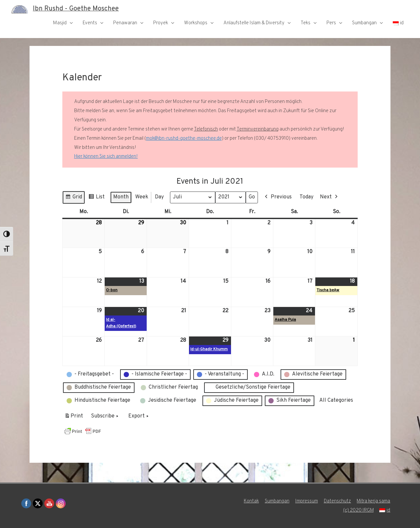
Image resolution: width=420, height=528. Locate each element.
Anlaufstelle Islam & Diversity (254, 23)
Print (74, 417)
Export (139, 416)
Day (159, 197)
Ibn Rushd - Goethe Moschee (76, 9)
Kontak (251, 501)
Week (142, 197)
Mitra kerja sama (374, 501)
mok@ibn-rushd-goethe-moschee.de (184, 139)
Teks (305, 23)
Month (121, 197)
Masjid (60, 23)
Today (307, 197)
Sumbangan (364, 23)
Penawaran (125, 23)
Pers (331, 23)
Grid (73, 198)
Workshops (196, 23)
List (96, 198)
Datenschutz (337, 501)
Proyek (161, 23)
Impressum (306, 501)
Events (90, 23)
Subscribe (105, 416)
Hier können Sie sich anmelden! (106, 157)
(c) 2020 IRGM (358, 510)
